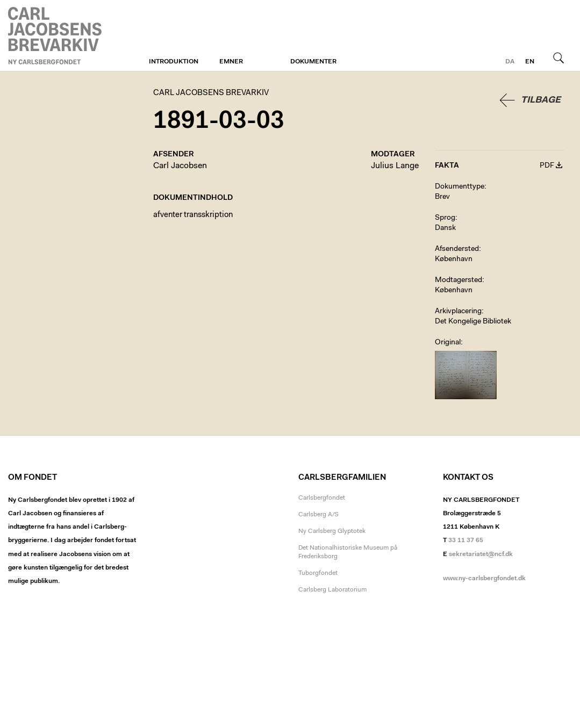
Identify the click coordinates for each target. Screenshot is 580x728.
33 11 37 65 (466, 540)
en (530, 62)
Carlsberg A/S (318, 515)
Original (448, 343)
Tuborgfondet (318, 573)
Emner (231, 62)
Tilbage (541, 100)
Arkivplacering (458, 312)
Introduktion (174, 62)
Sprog (445, 218)
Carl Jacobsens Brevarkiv (56, 36)
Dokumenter (313, 62)
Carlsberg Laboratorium (332, 590)
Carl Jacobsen (180, 166)
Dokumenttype (460, 187)
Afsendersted (457, 249)
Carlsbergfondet (322, 498)
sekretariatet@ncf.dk (481, 554)
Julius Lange (395, 166)
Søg (558, 57)
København (454, 260)
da (510, 62)
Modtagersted (459, 280)
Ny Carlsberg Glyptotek (332, 531)
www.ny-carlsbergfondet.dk (484, 579)
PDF (547, 166)
